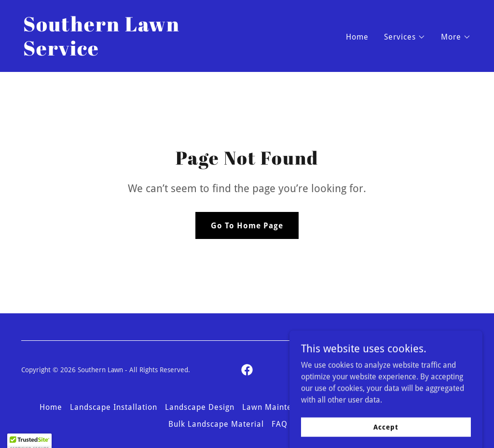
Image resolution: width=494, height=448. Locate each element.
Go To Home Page (247, 226)
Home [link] (357, 37)
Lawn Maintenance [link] (279, 407)
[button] (405, 37)
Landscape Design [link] (200, 407)
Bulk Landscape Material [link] (216, 424)
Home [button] (51, 407)
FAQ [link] (280, 424)
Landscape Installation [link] (114, 407)
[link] (131, 53)
